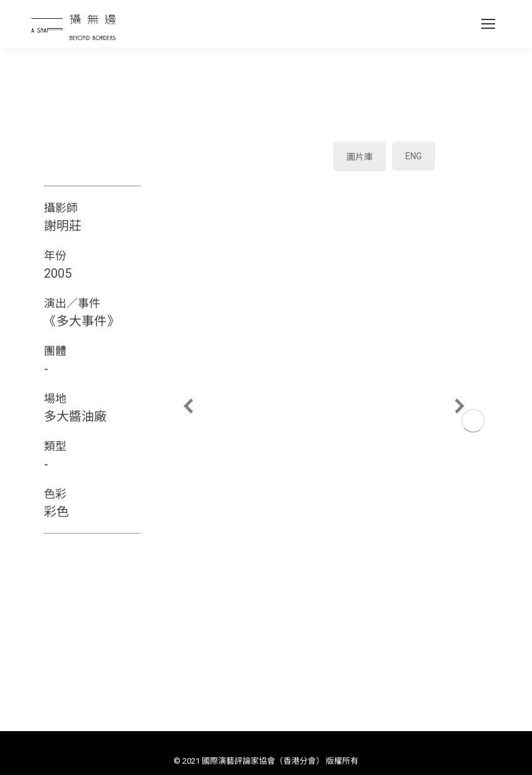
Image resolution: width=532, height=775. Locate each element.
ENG (414, 156)
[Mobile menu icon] (488, 24)
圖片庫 (360, 157)
